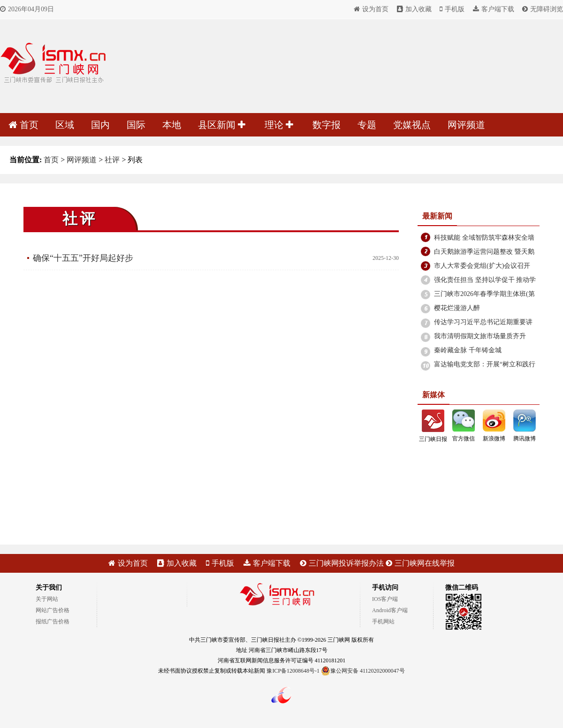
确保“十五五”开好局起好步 (83, 258)
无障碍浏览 (543, 9)
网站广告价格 (53, 610)
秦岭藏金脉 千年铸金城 (468, 350)
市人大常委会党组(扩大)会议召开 (482, 266)
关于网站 (47, 599)
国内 (100, 125)
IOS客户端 (385, 599)
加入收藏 (414, 9)
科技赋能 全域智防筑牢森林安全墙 (484, 238)
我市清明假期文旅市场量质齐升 (480, 336)
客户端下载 (494, 9)
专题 (367, 125)
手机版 (452, 9)
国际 (136, 125)
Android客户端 (390, 610)
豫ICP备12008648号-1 (293, 671)
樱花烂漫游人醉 (457, 308)
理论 (279, 125)
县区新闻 (222, 125)
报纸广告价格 (53, 622)
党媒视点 (412, 125)
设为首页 (371, 9)
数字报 (327, 125)
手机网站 (383, 622)
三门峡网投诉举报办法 (342, 563)
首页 (23, 125)
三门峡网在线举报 (420, 563)
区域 (65, 125)
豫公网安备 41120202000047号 (363, 671)
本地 (172, 125)
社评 (112, 160)
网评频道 (466, 125)
